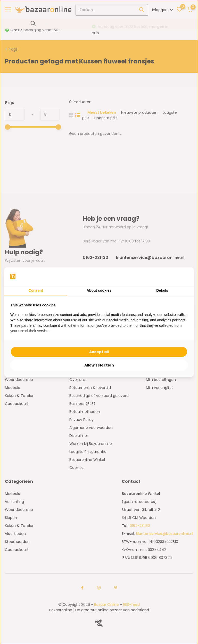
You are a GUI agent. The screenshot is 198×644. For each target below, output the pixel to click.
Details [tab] (162, 290)
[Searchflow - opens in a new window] (181, 276)
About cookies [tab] (99, 290)
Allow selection (99, 365)
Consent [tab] (36, 290)
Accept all (99, 352)
